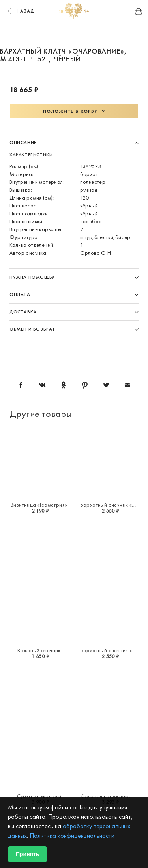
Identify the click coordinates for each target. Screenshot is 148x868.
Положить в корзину (74, 111)
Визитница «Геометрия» (39, 505)
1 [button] (37, 35)
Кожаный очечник (39, 650)
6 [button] (112, 35)
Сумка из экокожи (39, 796)
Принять (27, 854)
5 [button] (97, 35)
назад (20, 11)
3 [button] (67, 35)
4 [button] (82, 35)
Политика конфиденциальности (72, 836)
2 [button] (52, 35)
